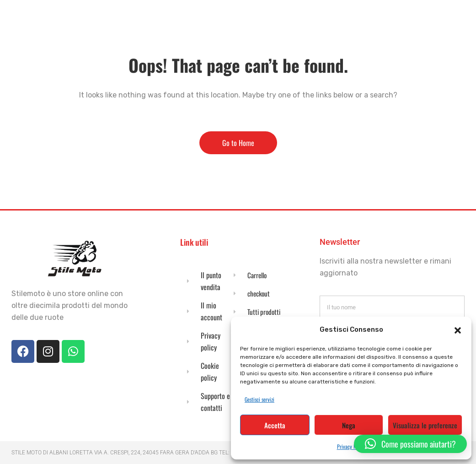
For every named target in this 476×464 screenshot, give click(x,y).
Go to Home (238, 143)
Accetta (275, 425)
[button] (458, 329)
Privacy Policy (351, 446)
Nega (349, 425)
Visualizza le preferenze (425, 425)
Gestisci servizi (259, 399)
